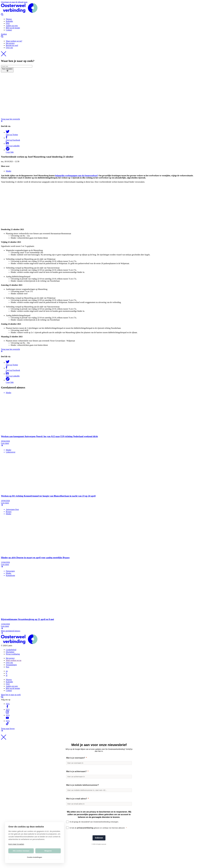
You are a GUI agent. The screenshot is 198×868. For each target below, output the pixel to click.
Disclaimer (10, 652)
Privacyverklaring (13, 654)
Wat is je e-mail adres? (77, 799)
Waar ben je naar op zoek (99, 696)
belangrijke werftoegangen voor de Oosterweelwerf (76, 176)
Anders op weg (12, 26)
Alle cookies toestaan (21, 851)
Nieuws (9, 19)
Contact (9, 30)
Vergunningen (11, 665)
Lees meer (99, 445)
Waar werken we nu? (14, 41)
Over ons (9, 48)
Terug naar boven (99, 730)
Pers (8, 667)
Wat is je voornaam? (76, 758)
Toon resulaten (7, 70)
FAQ (8, 23)
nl (7, 675)
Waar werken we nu (14, 660)
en (7, 671)
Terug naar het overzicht (99, 120)
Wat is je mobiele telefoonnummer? (83, 785)
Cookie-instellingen (35, 857)
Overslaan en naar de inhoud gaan (14, 2)
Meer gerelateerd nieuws (99, 632)
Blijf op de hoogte (13, 28)
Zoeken (99, 36)
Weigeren (48, 851)
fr (7, 673)
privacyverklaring (85, 828)
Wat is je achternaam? (76, 771)
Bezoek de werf (12, 45)
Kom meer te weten (16, 844)
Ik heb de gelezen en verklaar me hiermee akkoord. (97, 828)
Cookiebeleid (11, 650)
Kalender (9, 21)
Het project (10, 43)
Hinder (9, 171)
